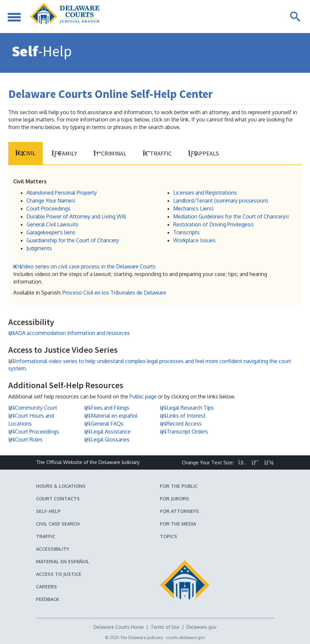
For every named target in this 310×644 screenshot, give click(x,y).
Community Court (33, 407)
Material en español (111, 415)
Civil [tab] (25, 153)
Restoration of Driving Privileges (215, 224)
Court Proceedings (34, 431)
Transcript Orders (184, 431)
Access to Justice (59, 574)
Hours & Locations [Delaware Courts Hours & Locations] (61, 486)
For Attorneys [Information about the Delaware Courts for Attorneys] (179, 511)
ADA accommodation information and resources (69, 333)
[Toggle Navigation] (15, 16)
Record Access (181, 423)
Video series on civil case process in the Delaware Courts (84, 266)
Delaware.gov (201, 627)
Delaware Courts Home (119, 627)
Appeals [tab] (202, 153)
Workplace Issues (194, 240)
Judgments (39, 248)
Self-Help (48, 511)
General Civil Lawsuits (52, 224)
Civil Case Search (58, 523)
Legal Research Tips (187, 407)
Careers (46, 586)
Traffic (46, 536)
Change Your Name (52, 200)
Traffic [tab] (156, 153)
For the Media (178, 523)
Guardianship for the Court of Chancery (73, 240)
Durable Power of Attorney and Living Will (76, 216)
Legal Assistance (107, 431)
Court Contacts (58, 498)
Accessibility (53, 549)
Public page (143, 396)
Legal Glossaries (107, 439)
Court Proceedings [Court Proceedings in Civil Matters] (48, 208)
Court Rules (25, 439)
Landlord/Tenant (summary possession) (221, 200)
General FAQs (104, 423)
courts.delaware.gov (186, 637)
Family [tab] (64, 153)
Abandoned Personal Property (62, 192)
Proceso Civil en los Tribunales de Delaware (114, 293)
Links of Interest (183, 415)
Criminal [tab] (109, 153)
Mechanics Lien (194, 208)
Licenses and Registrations (205, 192)
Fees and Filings (107, 407)
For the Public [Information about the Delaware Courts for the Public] (179, 486)
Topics (169, 536)
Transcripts (186, 232)
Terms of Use (165, 627)
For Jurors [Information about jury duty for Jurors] (174, 498)
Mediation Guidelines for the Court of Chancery (232, 216)
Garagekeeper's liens (51, 232)
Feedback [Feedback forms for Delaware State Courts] (48, 599)
